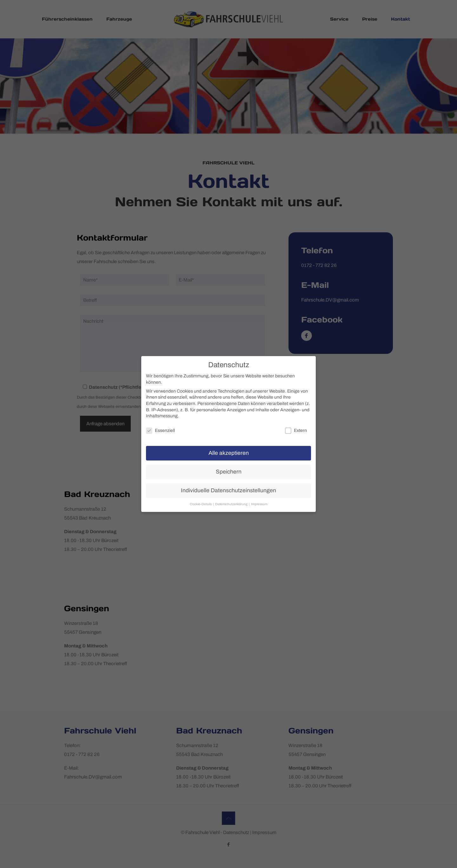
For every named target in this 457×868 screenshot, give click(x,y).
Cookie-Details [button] (201, 504)
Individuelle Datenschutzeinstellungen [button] (228, 490)
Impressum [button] (259, 504)
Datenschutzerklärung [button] (232, 504)
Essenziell (160, 431)
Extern (296, 431)
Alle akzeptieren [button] (229, 453)
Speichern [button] (229, 472)
